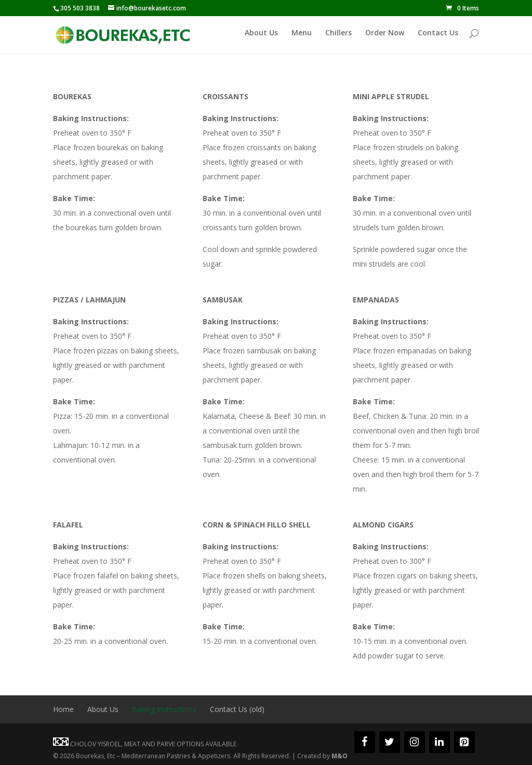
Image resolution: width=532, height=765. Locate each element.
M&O (340, 756)
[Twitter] (390, 742)
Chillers (338, 37)
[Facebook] (365, 742)
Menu (302, 37)
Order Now (385, 37)
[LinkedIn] (440, 742)
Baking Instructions (164, 709)
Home (63, 709)
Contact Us (438, 37)
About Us (261, 37)
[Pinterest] (464, 742)
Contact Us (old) (237, 709)
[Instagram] (415, 742)
